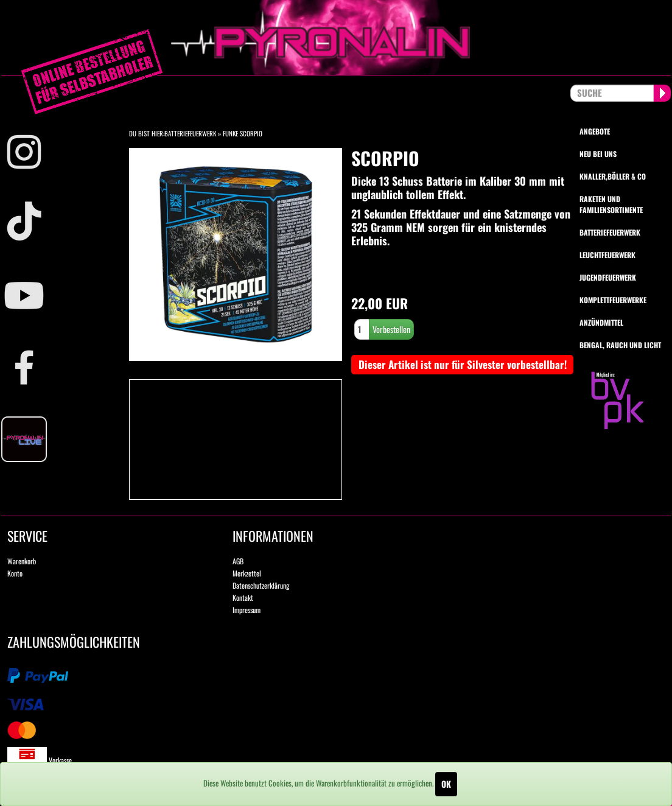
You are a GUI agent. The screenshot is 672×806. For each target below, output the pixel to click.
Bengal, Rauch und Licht (620, 345)
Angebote (595, 131)
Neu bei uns (598, 154)
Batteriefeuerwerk (190, 133)
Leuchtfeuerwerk (607, 255)
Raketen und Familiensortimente (611, 204)
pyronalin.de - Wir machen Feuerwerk (336, 37)
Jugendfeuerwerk (608, 277)
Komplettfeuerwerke (613, 300)
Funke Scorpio (243, 133)
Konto (15, 573)
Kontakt (243, 597)
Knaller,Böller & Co (613, 176)
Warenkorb (22, 561)
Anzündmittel (601, 322)
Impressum (247, 610)
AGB (238, 561)
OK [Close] (446, 784)
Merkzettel (247, 573)
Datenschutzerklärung (261, 585)
